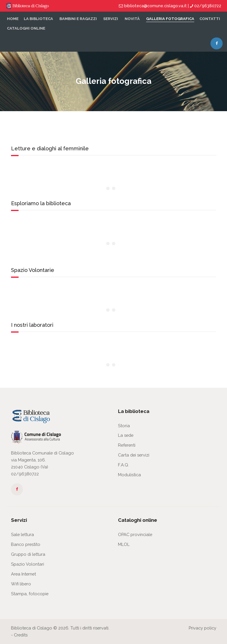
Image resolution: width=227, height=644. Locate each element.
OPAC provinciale (135, 534)
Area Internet (23, 574)
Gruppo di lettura (28, 554)
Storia (124, 426)
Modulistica (129, 475)
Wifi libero (21, 584)
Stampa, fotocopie (30, 594)
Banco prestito (26, 544)
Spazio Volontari (28, 564)
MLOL (124, 544)
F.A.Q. (124, 465)
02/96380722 (25, 474)
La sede (126, 435)
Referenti (127, 445)
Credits (21, 635)
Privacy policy (203, 628)
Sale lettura (22, 534)
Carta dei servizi (134, 455)
